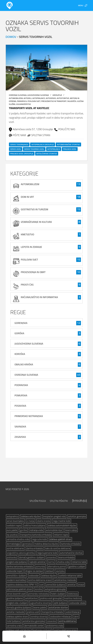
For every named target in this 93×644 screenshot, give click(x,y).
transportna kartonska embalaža (36, 535)
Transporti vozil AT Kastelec (29, 108)
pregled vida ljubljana (17, 562)
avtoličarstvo (31, 598)
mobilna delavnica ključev (46, 544)
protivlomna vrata (55, 626)
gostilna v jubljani (77, 566)
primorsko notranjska (38, 594)
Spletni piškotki (59, 501)
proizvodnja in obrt (33, 272)
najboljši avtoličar (37, 562)
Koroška (20, 354)
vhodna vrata (63, 562)
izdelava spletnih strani (60, 539)
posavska (51, 557)
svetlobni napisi (14, 525)
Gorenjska (21, 323)
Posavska (20, 406)
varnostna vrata (14, 626)
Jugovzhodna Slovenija (38, 95)
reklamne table (79, 562)
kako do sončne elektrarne (58, 548)
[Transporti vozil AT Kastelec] (47, 68)
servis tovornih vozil (34, 149)
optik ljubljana (60, 603)
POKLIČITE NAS (67, 129)
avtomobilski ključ (54, 530)
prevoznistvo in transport (54, 101)
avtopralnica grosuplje (43, 144)
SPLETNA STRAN (41, 135)
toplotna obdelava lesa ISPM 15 (22, 585)
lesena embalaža (66, 557)
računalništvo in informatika (39, 297)
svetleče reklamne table (70, 576)
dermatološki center (34, 626)
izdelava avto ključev (31, 516)
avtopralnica (54, 149)
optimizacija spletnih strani (19, 589)
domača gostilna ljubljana (19, 607)
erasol (81, 585)
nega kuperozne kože (47, 553)
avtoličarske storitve (47, 154)
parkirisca (22, 101)
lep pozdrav (12, 535)
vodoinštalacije (73, 612)
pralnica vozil (70, 149)
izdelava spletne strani (17, 617)
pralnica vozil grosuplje (22, 154)
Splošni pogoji (38, 501)
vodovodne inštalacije (61, 617)
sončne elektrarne (15, 548)
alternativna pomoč (57, 566)
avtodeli (28, 98)
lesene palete (40, 607)
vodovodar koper (15, 571)
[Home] (24, 636)
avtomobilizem (16, 98)
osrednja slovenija (39, 617)
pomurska (40, 566)
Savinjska (20, 427)
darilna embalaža (35, 548)
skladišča (72, 101)
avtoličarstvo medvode (65, 580)
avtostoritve (63, 98)
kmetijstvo (28, 234)
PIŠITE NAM (19, 135)
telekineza (73, 594)
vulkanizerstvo (24, 104)
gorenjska (27, 544)
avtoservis (51, 98)
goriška (24, 530)
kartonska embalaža (71, 544)
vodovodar (34, 576)
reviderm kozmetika (16, 580)
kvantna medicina (73, 598)
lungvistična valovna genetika (21, 553)
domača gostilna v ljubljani (32, 557)
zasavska (52, 621)
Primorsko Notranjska (29, 416)
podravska (12, 557)
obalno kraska (44, 521)
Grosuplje (57, 95)
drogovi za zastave (34, 571)
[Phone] (69, 636)
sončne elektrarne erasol (40, 580)
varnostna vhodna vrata (18, 539)
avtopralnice (39, 98)
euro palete (12, 530)
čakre (76, 617)
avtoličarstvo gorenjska (34, 621)
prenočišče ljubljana (56, 585)
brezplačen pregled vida (54, 516)
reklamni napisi (61, 535)
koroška (38, 589)
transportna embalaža (52, 612)
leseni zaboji (71, 530)
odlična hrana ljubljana (35, 525)
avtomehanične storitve (68, 144)
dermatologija (13, 544)
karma (51, 562)
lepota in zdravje (32, 247)
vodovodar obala (77, 603)
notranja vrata (36, 530)
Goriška (19, 333)
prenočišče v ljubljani (16, 576)
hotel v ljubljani (58, 594)
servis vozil (16, 149)
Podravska (21, 385)
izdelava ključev (49, 576)
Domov (11, 37)
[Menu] (83, 5)
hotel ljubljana (13, 621)
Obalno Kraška (24, 364)
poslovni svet (34, 101)
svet (42, 585)
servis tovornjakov (19, 144)
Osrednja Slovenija (18, 95)
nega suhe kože (39, 539)
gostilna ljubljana (15, 598)
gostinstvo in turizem (35, 209)
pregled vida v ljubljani (17, 603)
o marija (31, 521)
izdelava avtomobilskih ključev (62, 525)
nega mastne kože (62, 521)
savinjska (60, 571)
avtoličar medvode (15, 612)
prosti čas (27, 285)
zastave (49, 571)
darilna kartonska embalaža (20, 566)
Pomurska (21, 395)
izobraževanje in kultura (36, 222)
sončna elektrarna (67, 621)
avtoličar (71, 585)
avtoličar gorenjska (77, 516)
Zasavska (20, 437)
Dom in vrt (27, 197)
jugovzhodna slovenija (41, 603)
